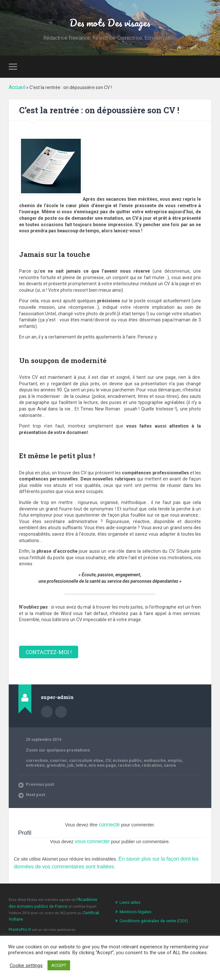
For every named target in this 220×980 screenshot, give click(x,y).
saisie (117, 765)
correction (36, 761)
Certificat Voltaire (75, 907)
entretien (174, 761)
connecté (109, 824)
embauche (139, 761)
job (29, 765)
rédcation (101, 765)
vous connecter (92, 840)
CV (99, 761)
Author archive (47, 712)
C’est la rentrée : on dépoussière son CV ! (107, 111)
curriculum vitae (79, 761)
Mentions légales (134, 907)
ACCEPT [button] (59, 965)
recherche (81, 765)
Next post (35, 794)
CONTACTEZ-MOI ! (46, 653)
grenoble (192, 761)
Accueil (16, 89)
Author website (61, 712)
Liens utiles (129, 898)
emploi (157, 761)
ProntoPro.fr (19, 916)
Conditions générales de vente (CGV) (150, 915)
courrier (55, 761)
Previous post (39, 784)
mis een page (57, 765)
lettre (38, 765)
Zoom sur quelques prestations (55, 751)
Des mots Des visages (110, 23)
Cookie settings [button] (26, 965)
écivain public (115, 761)
